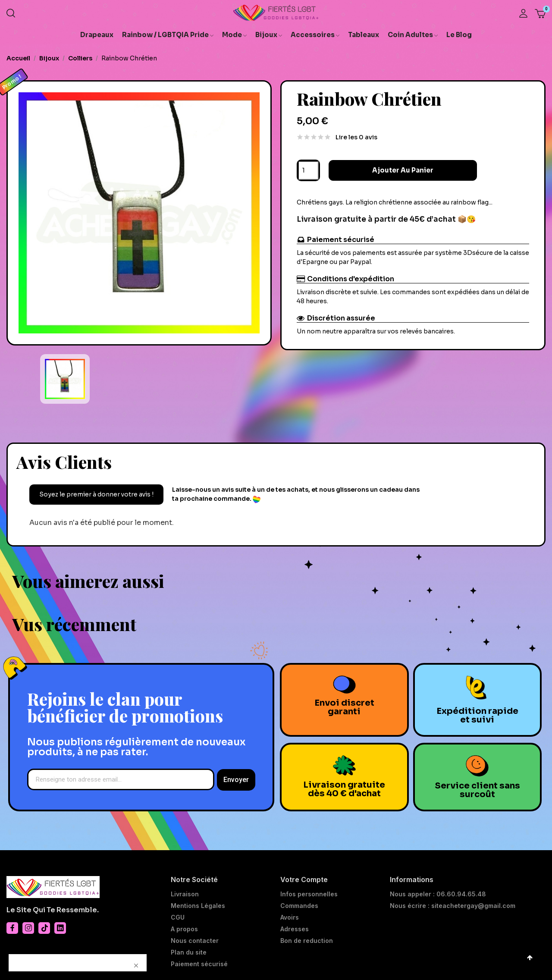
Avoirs (290, 917)
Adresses (295, 929)
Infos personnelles (309, 894)
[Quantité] (308, 170)
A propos (184, 929)
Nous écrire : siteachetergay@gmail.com (453, 906)
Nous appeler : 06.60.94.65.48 (438, 894)
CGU (178, 917)
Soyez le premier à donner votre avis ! (96, 494)
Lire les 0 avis (356, 137)
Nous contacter (195, 941)
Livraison (185, 894)
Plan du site (189, 952)
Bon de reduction (307, 941)
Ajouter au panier (389, 170)
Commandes (299, 906)
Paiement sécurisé (199, 964)
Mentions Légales (198, 906)
